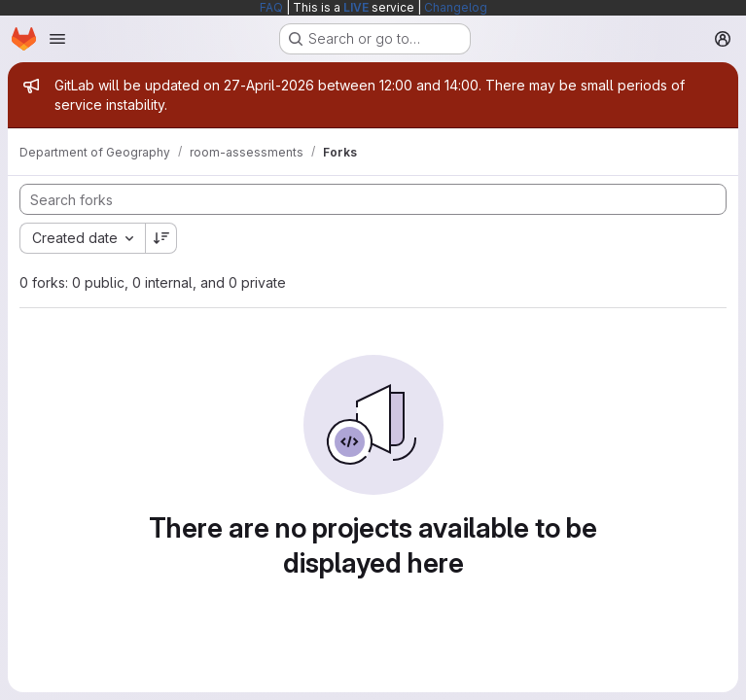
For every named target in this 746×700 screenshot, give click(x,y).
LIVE (356, 7)
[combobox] (82, 238)
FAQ (271, 7)
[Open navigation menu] (57, 39)
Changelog (456, 7)
